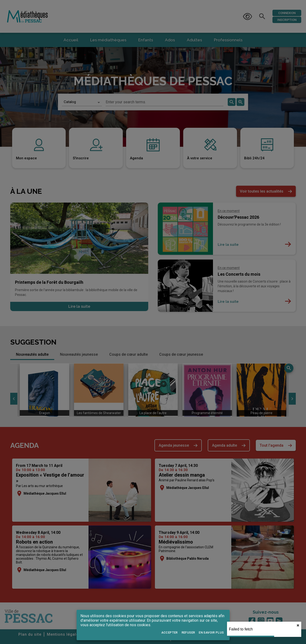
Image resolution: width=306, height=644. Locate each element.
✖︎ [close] (298, 625)
